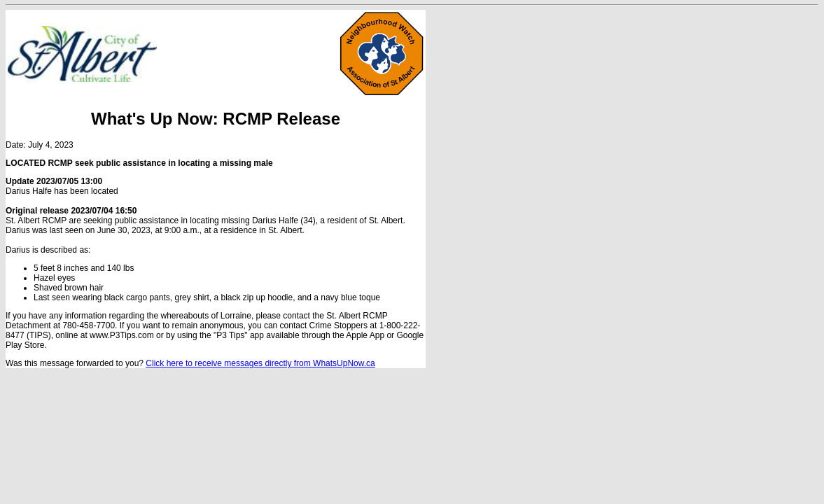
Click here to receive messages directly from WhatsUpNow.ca (260, 363)
